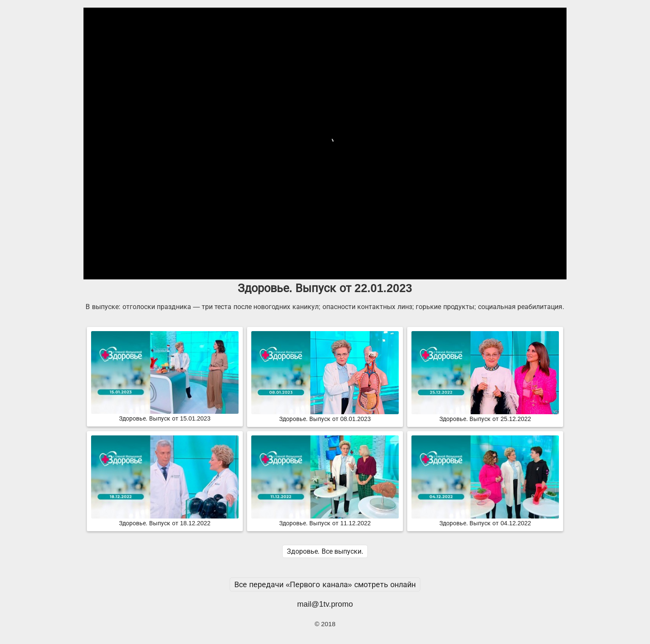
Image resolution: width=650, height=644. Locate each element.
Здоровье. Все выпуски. (325, 551)
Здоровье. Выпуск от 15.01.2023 (165, 415)
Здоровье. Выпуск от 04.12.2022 (485, 520)
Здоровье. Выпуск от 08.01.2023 (325, 415)
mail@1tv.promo (325, 604)
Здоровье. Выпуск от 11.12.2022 (325, 520)
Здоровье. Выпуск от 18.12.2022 (165, 520)
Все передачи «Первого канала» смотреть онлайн (325, 584)
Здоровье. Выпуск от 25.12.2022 (485, 415)
